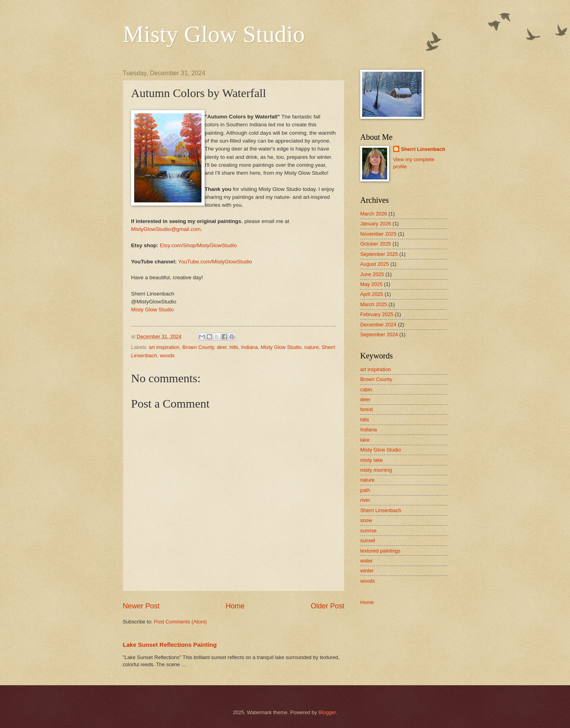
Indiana (249, 347)
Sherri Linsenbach (423, 149)
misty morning (376, 470)
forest (367, 409)
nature (312, 347)
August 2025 (374, 264)
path (365, 490)
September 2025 (379, 254)
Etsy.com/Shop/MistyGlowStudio (198, 245)
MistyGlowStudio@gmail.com (166, 229)
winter (367, 571)
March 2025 (374, 304)
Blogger (327, 712)
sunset (368, 540)
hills (234, 347)
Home (235, 606)
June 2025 (372, 274)
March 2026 (374, 214)
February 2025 (377, 314)
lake (365, 440)
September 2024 (379, 334)
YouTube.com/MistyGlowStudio (215, 262)
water (366, 561)
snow (366, 520)
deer (222, 347)
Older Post (328, 606)
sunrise (369, 531)
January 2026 (376, 224)
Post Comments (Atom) (180, 622)
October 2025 (376, 244)
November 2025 (378, 234)
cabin (366, 390)
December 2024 (378, 325)
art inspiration (164, 347)
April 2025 (372, 294)
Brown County (198, 347)
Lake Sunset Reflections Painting (170, 645)
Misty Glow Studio (214, 34)
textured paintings (380, 551)
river (365, 500)
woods (167, 355)
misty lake (371, 460)
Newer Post (141, 606)
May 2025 (371, 284)
